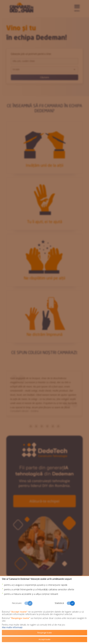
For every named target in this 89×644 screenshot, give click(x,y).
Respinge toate (45, 633)
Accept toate (44, 639)
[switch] (23, 603)
